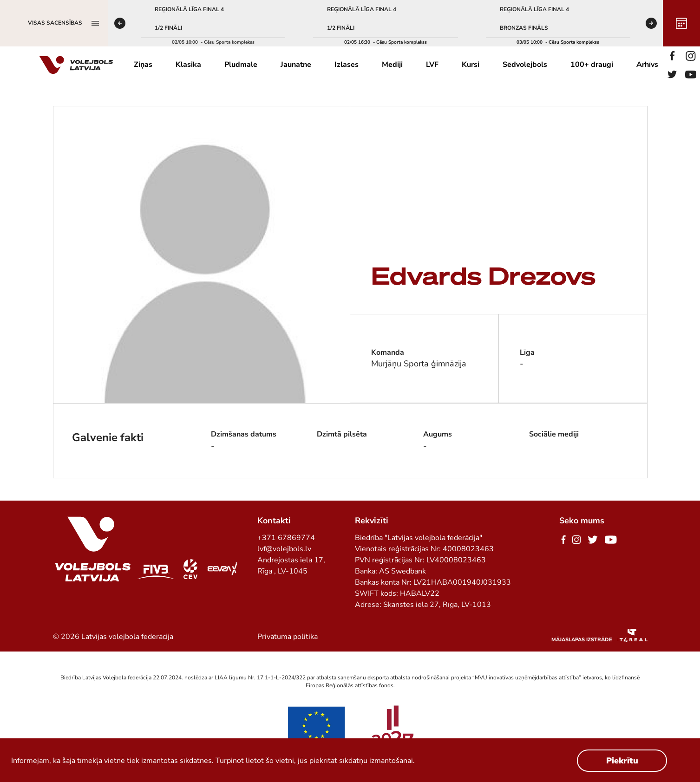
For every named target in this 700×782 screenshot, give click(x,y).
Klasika (188, 65)
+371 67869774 (286, 538)
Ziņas (143, 65)
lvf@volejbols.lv (284, 549)
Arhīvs (647, 65)
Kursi (471, 65)
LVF (432, 65)
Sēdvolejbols (525, 65)
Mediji (392, 65)
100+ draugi (592, 65)
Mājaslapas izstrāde (582, 640)
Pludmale (241, 65)
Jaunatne (296, 65)
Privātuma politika (288, 637)
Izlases (347, 65)
